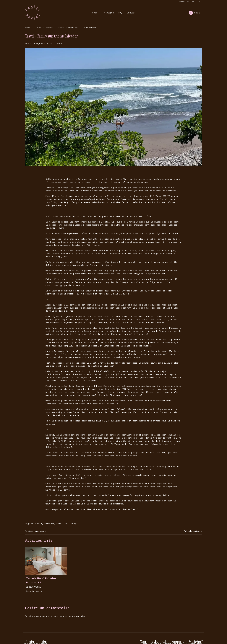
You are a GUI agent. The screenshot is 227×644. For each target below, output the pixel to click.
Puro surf (37, 524)
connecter (47, 616)
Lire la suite (34, 591)
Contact (131, 13)
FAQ (120, 13)
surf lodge (71, 524)
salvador (49, 524)
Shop (95, 13)
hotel (60, 524)
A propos (109, 13)
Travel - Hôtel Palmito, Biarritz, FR (41, 580)
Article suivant (193, 531)
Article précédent (35, 531)
